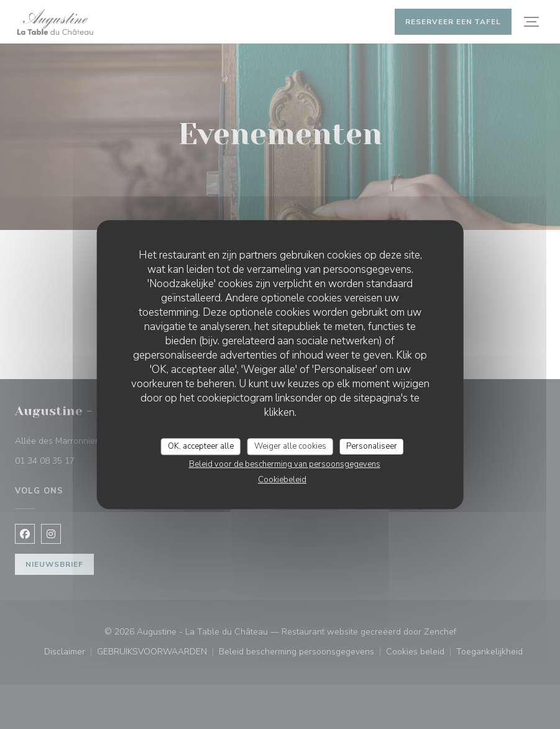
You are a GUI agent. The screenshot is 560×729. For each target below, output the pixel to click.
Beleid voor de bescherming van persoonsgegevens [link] (285, 464)
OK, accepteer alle (201, 446)
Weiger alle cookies (290, 446)
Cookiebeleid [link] (282, 480)
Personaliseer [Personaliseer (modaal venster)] (372, 446)
